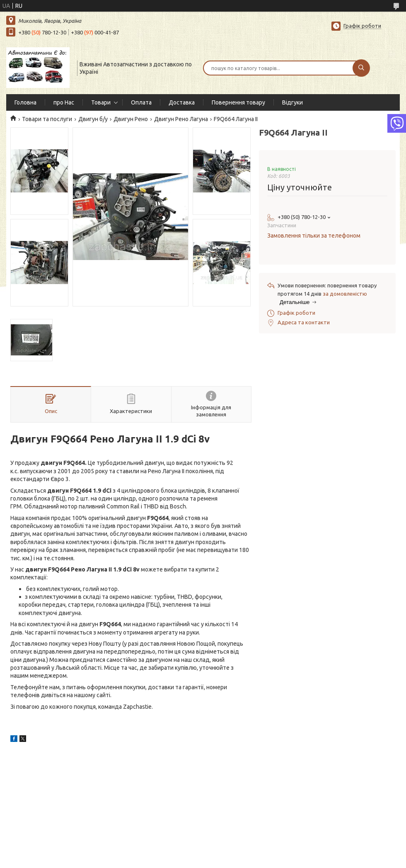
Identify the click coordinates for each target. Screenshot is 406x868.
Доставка (182, 102)
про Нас (64, 102)
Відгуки (292, 102)
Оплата (141, 102)
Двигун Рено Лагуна (181, 119)
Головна (25, 102)
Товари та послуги (47, 119)
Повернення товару (238, 102)
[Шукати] (361, 68)
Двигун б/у (93, 119)
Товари (101, 102)
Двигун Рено (131, 119)
